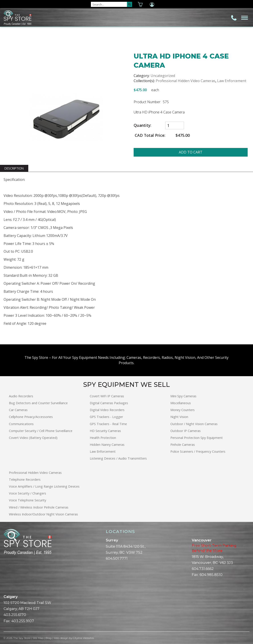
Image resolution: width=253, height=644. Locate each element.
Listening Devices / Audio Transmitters (118, 458)
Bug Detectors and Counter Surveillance (38, 403)
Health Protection (103, 438)
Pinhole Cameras (183, 445)
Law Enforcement (232, 81)
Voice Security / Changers (28, 493)
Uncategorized (163, 76)
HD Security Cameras (105, 431)
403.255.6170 (15, 615)
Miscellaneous (181, 403)
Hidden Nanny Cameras (107, 445)
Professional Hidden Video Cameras (186, 81)
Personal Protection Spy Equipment (197, 438)
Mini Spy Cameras (183, 396)
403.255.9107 (23, 621)
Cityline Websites (84, 638)
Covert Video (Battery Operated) (33, 438)
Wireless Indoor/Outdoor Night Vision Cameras (43, 514)
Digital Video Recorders (107, 410)
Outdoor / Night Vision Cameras (194, 424)
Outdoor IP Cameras (186, 431)
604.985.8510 (211, 575)
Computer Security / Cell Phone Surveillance (41, 431)
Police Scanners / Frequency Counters (198, 451)
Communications (21, 424)
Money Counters (183, 410)
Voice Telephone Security (28, 500)
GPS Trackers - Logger (106, 417)
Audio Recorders (21, 396)
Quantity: (142, 125)
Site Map (38, 638)
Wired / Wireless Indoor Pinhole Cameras (39, 507)
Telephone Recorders (25, 479)
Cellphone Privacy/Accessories (31, 417)
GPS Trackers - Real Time (108, 424)
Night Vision (179, 417)
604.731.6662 (203, 569)
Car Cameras (18, 410)
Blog (49, 638)
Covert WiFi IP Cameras (107, 396)
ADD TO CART (191, 152)
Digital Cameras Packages (109, 403)
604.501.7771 (117, 558)
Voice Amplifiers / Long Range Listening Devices (44, 486)
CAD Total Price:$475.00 (162, 135)
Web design (61, 638)
